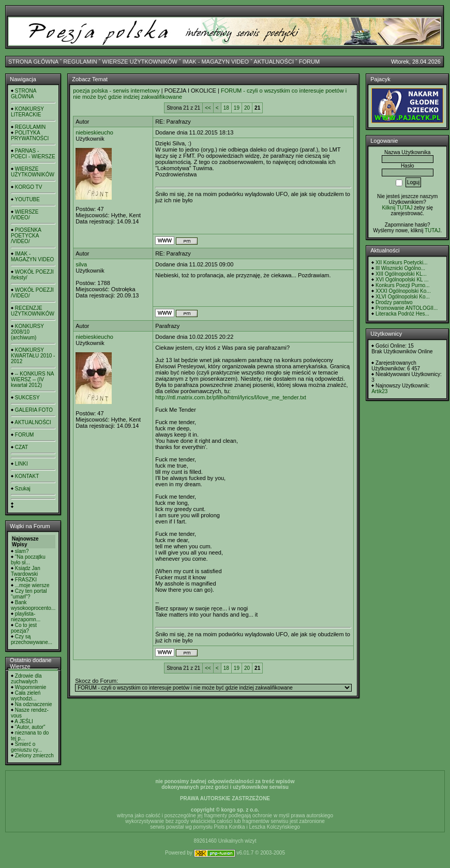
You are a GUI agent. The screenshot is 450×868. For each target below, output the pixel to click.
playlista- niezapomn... (26, 617)
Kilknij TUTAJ (397, 208)
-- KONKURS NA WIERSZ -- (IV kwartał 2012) (32, 379)
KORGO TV (29, 187)
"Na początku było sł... (28, 560)
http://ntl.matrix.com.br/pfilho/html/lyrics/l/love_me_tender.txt (231, 397)
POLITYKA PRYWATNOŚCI (30, 136)
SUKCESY (27, 398)
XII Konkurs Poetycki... (402, 263)
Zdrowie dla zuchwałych (26, 679)
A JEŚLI (24, 721)
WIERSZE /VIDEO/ (25, 215)
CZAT (21, 447)
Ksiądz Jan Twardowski (26, 571)
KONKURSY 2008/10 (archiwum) (27, 332)
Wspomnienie (31, 687)
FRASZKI (26, 580)
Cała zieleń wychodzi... (26, 696)
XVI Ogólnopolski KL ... (402, 280)
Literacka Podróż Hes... (402, 314)
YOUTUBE (27, 199)
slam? (22, 551)
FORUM (309, 62)
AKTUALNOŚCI (274, 62)
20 (247, 108)
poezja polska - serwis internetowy (116, 91)
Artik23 (379, 391)
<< (208, 108)
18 (226, 108)
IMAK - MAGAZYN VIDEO (216, 62)
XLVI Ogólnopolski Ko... (403, 297)
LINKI (21, 464)
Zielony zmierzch (34, 755)
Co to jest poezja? (24, 628)
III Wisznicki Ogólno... (400, 268)
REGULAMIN (80, 62)
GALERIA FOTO (34, 410)
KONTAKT (27, 476)
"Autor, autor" (30, 727)
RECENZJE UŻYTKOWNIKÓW (33, 311)
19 (237, 108)
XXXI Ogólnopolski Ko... (403, 291)
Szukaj (23, 489)
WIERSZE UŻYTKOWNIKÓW (140, 62)
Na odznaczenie (34, 704)
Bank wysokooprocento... (33, 605)
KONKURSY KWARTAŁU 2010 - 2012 (33, 356)
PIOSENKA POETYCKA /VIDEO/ (26, 236)
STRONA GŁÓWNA (33, 62)
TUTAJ (432, 230)
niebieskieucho (94, 132)
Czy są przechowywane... (32, 639)
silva (81, 264)
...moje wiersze (32, 585)
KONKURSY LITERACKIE (27, 112)
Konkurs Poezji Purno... (403, 285)
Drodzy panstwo (394, 302)
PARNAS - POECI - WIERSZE (33, 154)
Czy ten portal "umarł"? (29, 594)
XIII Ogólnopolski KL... (401, 274)
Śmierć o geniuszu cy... (26, 747)
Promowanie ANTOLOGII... (407, 308)
